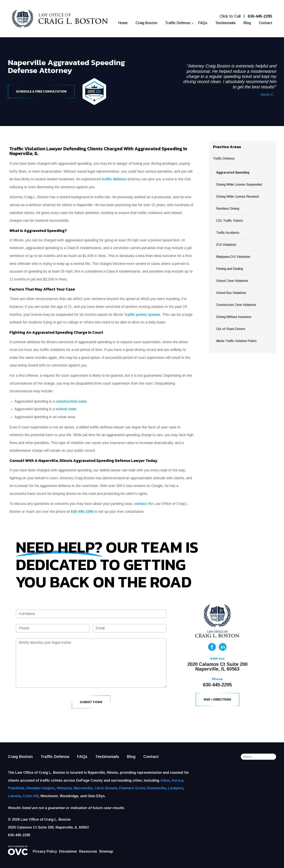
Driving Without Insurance (234, 317)
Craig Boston (146, 23)
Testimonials (225, 23)
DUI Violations (226, 245)
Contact (265, 23)
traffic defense (114, 179)
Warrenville (83, 788)
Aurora (177, 780)
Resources (88, 851)
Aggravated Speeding (233, 172)
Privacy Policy (45, 851)
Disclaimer (68, 851)
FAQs (203, 23)
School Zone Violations (232, 281)
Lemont (14, 796)
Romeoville (156, 788)
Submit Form (91, 702)
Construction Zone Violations (236, 305)
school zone (66, 409)
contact (140, 504)
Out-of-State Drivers (231, 329)
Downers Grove (132, 788)
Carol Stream (106, 788)
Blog (247, 23)
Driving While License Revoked (237, 197)
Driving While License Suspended (239, 185)
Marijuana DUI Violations (233, 257)
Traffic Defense (178, 23)
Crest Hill (31, 796)
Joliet (165, 780)
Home (123, 23)
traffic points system (142, 315)
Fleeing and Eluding (230, 269)
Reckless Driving (228, 209)
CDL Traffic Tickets (230, 221)
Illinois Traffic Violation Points (236, 341)
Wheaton (64, 788)
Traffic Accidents (228, 233)
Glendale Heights (40, 788)
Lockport (176, 788)
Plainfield (16, 788)
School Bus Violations (231, 293)
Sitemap (106, 851)
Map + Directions (217, 699)
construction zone (71, 401)
